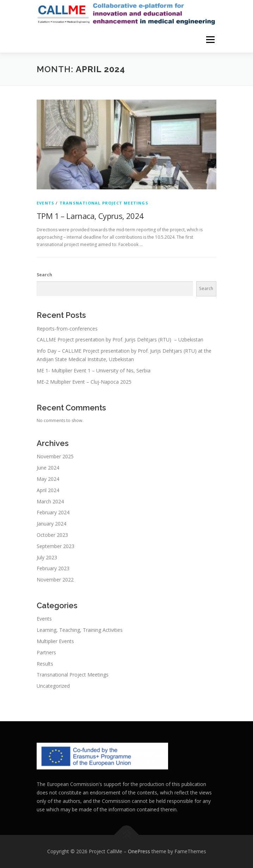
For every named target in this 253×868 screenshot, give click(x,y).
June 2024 (48, 468)
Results (45, 664)
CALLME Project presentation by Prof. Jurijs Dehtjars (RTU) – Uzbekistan (120, 339)
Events (45, 203)
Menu (210, 40)
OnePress (139, 851)
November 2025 (55, 456)
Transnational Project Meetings (104, 203)
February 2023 (53, 568)
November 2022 (55, 580)
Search (44, 275)
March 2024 (50, 501)
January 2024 (51, 524)
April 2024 (48, 490)
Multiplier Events (55, 641)
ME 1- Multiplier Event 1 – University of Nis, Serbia (94, 370)
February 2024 (53, 512)
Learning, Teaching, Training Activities (80, 630)
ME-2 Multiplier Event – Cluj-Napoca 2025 (84, 382)
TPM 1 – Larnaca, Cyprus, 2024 (90, 216)
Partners (46, 652)
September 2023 (55, 546)
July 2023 (47, 557)
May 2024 (48, 479)
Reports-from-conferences (67, 329)
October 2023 (52, 535)
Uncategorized (53, 686)
